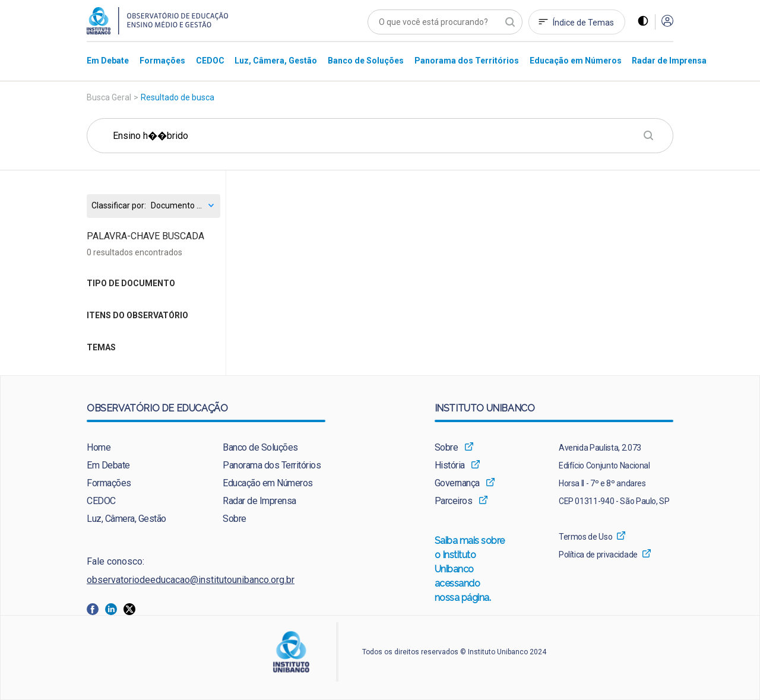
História (450, 465)
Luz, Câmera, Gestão (126, 519)
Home (99, 447)
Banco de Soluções (260, 447)
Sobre (235, 519)
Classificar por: (119, 206)
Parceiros (454, 501)
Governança (457, 483)
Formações (109, 483)
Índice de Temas (583, 23)
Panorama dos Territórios (272, 465)
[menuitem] (108, 60)
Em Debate (108, 465)
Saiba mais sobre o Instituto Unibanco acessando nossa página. (470, 570)
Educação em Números (268, 483)
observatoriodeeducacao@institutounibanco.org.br (191, 580)
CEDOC (101, 501)
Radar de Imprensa (259, 501)
